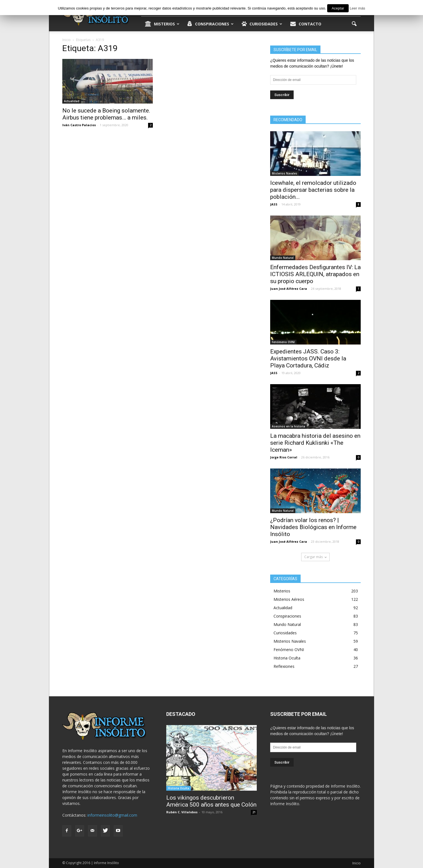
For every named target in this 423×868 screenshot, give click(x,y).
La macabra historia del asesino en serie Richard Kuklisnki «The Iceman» (315, 443)
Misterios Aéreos (289, 599)
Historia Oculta (287, 658)
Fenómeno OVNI (283, 342)
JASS (274, 204)
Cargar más (315, 557)
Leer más (357, 8)
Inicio (357, 863)
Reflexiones (284, 666)
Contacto (306, 24)
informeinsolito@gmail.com (112, 815)
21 (254, 812)
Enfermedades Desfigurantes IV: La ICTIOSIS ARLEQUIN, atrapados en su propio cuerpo (315, 274)
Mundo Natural (283, 258)
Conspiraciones (211, 24)
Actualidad (72, 101)
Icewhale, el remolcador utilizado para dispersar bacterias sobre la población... (313, 190)
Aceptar (338, 8)
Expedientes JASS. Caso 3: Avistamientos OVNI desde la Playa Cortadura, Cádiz (308, 358)
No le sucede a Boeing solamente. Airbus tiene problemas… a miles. (106, 114)
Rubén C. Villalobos (182, 812)
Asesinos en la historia (288, 426)
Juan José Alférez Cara (289, 289)
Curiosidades (262, 24)
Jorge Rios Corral (284, 457)
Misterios (162, 24)
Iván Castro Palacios (79, 125)
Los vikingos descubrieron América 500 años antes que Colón (211, 801)
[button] (354, 24)
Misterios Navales (285, 173)
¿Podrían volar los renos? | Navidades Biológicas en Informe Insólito (313, 527)
